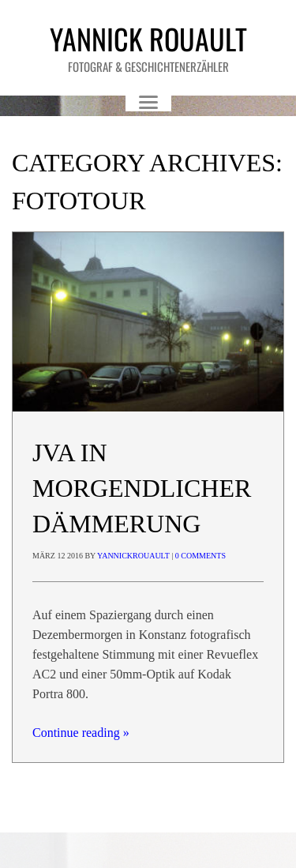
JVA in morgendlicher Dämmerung (142, 488)
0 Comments (200, 556)
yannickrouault (133, 556)
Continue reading (81, 733)
